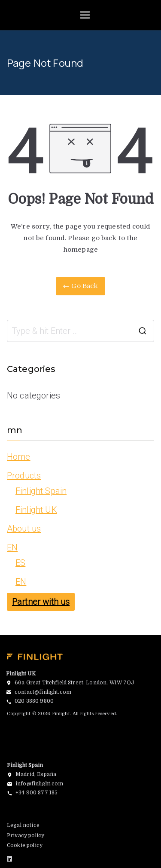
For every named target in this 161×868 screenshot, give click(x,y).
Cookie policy (25, 845)
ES (20, 563)
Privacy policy (26, 835)
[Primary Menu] (85, 15)
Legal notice (23, 825)
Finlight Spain (41, 491)
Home (19, 457)
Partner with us (41, 602)
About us (24, 529)
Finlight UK (36, 510)
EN (12, 547)
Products (24, 476)
